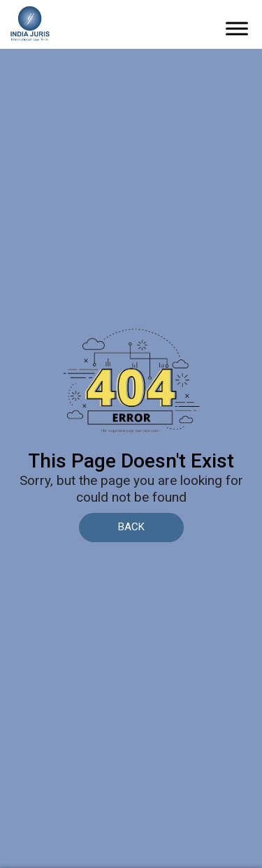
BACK (131, 527)
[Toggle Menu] (237, 29)
